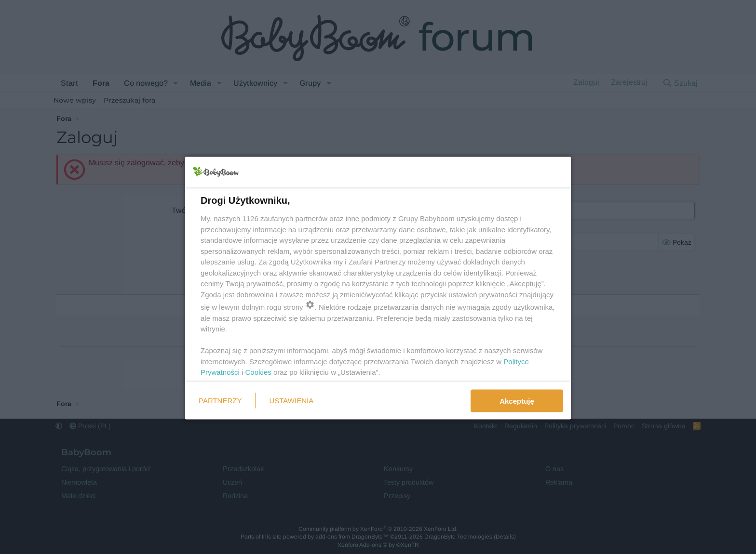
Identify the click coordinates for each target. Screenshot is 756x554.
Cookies (258, 372)
